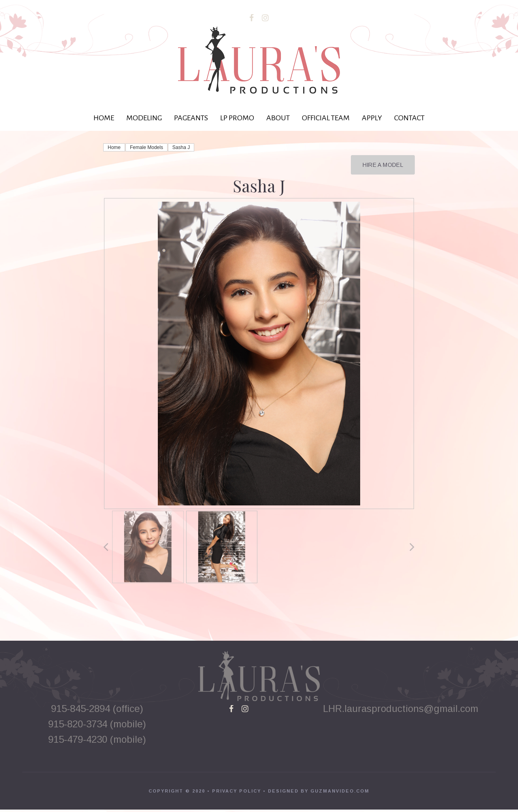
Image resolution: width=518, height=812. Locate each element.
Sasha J (181, 147)
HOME (104, 118)
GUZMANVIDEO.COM (340, 793)
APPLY (372, 118)
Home (114, 147)
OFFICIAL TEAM (326, 118)
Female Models (146, 147)
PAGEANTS (191, 118)
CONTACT (409, 118)
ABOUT (278, 118)
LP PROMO (237, 118)
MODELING (144, 118)
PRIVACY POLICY (237, 793)
